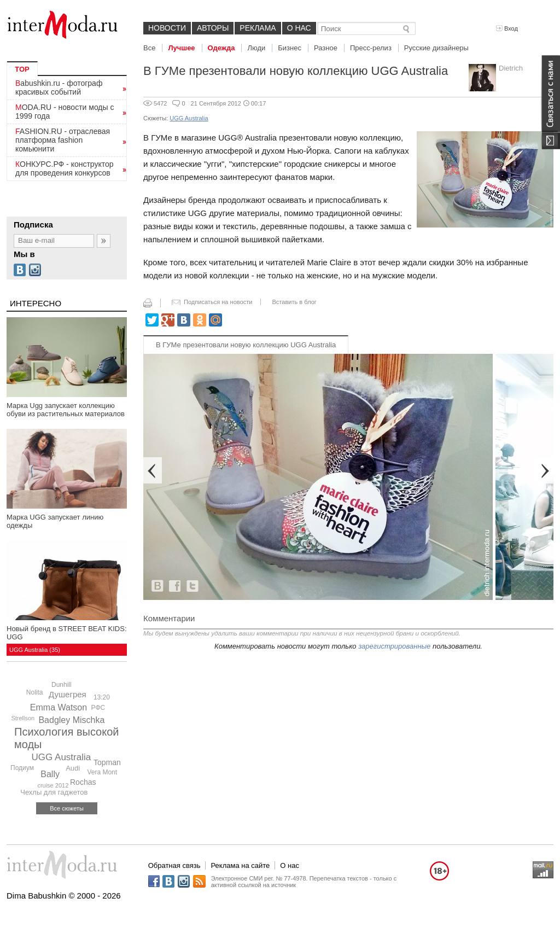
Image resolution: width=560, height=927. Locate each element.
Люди (256, 48)
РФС (98, 708)
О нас (299, 28)
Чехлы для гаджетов (54, 792)
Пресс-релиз (371, 48)
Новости (167, 28)
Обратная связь (174, 865)
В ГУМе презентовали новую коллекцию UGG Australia (246, 345)
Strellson (23, 718)
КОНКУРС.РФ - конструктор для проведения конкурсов (65, 168)
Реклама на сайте (240, 865)
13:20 (102, 697)
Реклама (258, 28)
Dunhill (62, 685)
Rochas (83, 782)
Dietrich (511, 68)
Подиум (22, 768)
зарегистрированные (394, 646)
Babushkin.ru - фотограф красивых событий (59, 88)
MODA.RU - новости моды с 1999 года (65, 112)
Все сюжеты (67, 808)
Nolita (35, 692)
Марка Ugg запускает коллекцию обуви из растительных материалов (66, 410)
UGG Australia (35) (35, 650)
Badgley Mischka (71, 720)
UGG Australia (62, 757)
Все (149, 48)
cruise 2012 (53, 785)
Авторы (213, 28)
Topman (107, 762)
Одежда (221, 48)
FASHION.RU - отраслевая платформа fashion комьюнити (63, 140)
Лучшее (181, 48)
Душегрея (68, 694)
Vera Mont (102, 772)
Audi (73, 768)
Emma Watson (59, 707)
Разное (326, 48)
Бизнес (290, 48)
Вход (507, 28)
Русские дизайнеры (436, 48)
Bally (50, 774)
